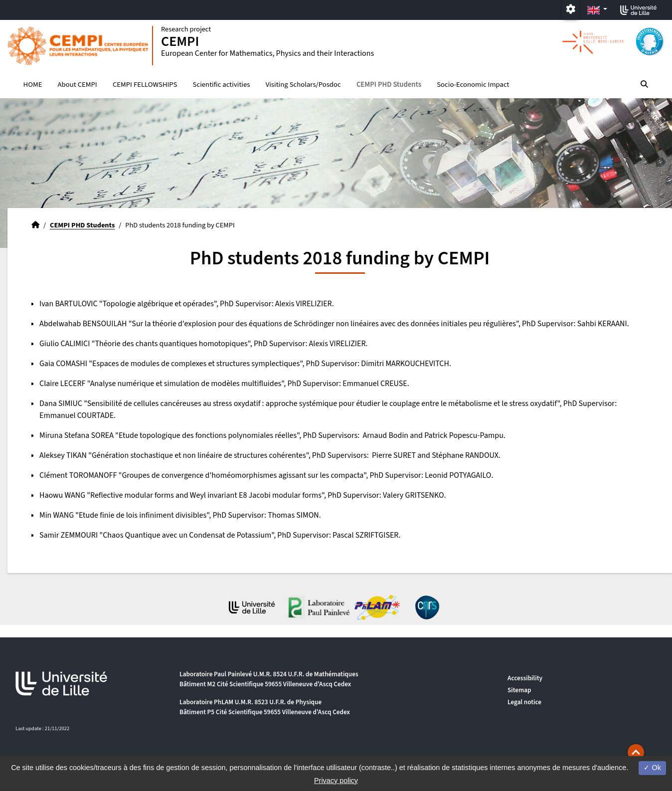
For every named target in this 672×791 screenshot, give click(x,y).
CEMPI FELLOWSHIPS (145, 85)
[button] (636, 752)
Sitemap (519, 690)
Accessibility (525, 678)
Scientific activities (222, 85)
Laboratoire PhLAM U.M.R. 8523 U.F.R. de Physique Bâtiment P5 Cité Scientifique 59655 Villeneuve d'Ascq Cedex (265, 707)
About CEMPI (78, 85)
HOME (33, 85)
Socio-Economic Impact (473, 85)
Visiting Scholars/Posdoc (303, 85)
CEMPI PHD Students (389, 85)
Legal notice (524, 702)
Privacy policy (336, 781)
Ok (652, 768)
